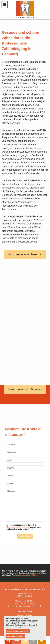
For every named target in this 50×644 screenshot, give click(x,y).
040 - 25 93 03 (29, 601)
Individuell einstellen (15, 636)
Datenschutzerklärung (29, 575)
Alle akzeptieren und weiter (18, 631)
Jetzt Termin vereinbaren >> (25, 254)
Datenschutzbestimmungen (18, 527)
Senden (25, 536)
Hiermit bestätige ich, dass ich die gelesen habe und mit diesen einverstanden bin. (24, 527)
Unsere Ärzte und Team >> (25, 389)
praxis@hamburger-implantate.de (28, 606)
